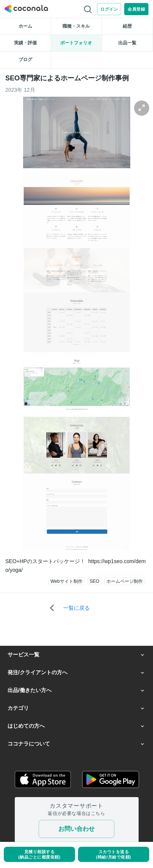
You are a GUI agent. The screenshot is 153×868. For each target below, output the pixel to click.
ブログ (25, 60)
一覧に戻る (76, 608)
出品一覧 (127, 43)
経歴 (127, 26)
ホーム (25, 26)
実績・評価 (25, 43)
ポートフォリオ (76, 43)
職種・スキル (76, 26)
